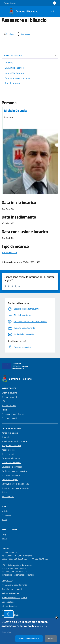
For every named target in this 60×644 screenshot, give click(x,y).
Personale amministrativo (13, 414)
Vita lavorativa (8, 496)
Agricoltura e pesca (10, 433)
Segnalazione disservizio (12, 589)
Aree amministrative (11, 397)
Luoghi (5, 534)
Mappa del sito (8, 602)
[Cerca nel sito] (53, 11)
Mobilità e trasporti (10, 479)
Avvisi (4, 520)
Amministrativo (9, 252)
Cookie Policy (41, 629)
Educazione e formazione (13, 467)
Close (57, 620)
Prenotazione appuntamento (14, 585)
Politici (4, 410)
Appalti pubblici (8, 450)
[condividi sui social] (8, 34)
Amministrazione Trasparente (14, 441)
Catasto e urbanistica (11, 458)
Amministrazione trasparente (14, 598)
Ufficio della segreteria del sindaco (17, 565)
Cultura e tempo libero (11, 463)
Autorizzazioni (8, 454)
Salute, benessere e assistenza (15, 484)
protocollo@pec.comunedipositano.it (18, 575)
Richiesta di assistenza (12, 593)
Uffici (4, 401)
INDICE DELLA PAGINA (30, 56)
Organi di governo (9, 393)
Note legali (6, 610)
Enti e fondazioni (9, 405)
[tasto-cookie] (9, 616)
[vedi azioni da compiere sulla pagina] (23, 34)
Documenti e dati (9, 418)
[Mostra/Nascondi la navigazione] (3, 11)
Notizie (5, 511)
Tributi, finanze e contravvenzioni (16, 488)
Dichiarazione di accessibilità (14, 619)
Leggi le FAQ (7, 581)
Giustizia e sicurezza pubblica (14, 471)
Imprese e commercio (11, 475)
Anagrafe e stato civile (11, 446)
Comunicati (7, 515)
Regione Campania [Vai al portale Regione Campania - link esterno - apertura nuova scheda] (10, 3)
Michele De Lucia (15, 111)
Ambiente (6, 437)
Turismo (5, 492)
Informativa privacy (10, 606)
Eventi (4, 538)
